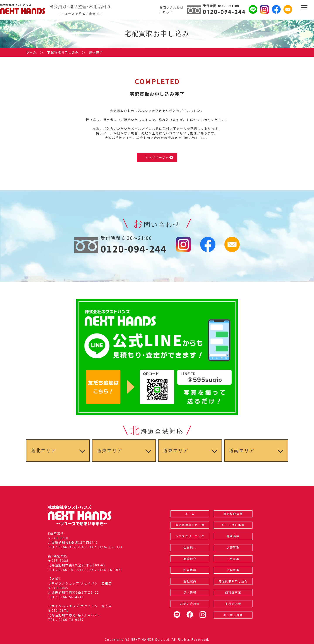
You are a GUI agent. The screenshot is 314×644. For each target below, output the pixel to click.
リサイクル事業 (233, 525)
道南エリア (242, 450)
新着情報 (190, 570)
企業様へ (190, 547)
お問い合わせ (190, 604)
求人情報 (190, 592)
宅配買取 (233, 570)
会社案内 (190, 581)
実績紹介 (190, 559)
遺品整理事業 (233, 514)
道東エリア (176, 450)
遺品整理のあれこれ (190, 525)
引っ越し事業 (233, 615)
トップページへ (159, 158)
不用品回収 (233, 604)
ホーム (190, 514)
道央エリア (110, 450)
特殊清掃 (233, 536)
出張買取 (233, 559)
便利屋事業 (233, 592)
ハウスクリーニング (190, 536)
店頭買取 (233, 547)
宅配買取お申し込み (233, 581)
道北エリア (44, 450)
